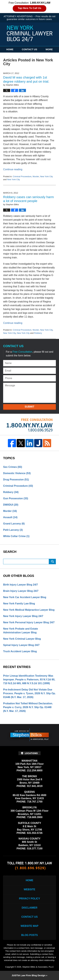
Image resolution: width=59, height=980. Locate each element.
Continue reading (13, 169)
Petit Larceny (13, 530)
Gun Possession (16, 498)
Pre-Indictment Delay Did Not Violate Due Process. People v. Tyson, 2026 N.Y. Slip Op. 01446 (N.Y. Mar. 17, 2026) (29, 693)
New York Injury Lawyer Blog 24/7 (23, 616)
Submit (29, 407)
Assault (10, 517)
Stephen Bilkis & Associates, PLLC (38, 967)
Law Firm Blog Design (28, 975)
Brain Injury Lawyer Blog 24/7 (21, 591)
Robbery (38, 333)
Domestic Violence (17, 473)
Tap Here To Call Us (29, 8)
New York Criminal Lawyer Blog (22, 639)
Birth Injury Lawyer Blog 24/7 (21, 585)
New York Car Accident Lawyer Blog (25, 597)
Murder (36, 176)
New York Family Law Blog (19, 604)
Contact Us (29, 49)
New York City (46, 176)
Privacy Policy (30, 899)
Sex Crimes (13, 467)
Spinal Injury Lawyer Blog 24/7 (21, 645)
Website (29, 889)
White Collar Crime (16, 536)
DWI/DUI (11, 505)
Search (52, 562)
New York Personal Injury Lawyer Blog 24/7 (29, 622)
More (49, 49)
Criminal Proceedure (22, 176)
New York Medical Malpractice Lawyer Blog (29, 610)
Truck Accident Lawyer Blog (20, 651)
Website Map (29, 926)
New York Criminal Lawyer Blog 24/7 (30, 34)
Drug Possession (16, 480)
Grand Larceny (14, 524)
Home (10, 49)
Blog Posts (29, 935)
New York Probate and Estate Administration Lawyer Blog (21, 631)
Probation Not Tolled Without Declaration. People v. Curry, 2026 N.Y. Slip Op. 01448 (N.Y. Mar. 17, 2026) (28, 707)
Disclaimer (30, 908)
